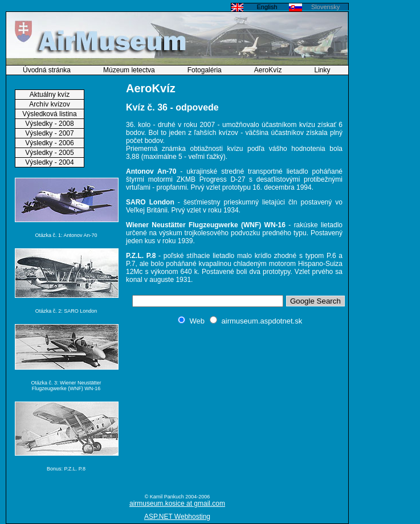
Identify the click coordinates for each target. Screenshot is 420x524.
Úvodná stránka (47, 70)
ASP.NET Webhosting (177, 517)
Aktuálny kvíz (50, 95)
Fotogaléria (205, 70)
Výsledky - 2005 (49, 153)
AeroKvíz (268, 70)
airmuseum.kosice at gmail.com (177, 503)
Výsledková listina (49, 114)
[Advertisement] (234, 409)
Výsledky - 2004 (49, 162)
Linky (323, 70)
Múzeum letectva (129, 70)
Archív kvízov (49, 104)
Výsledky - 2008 (49, 124)
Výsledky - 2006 (49, 143)
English (267, 7)
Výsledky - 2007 (49, 133)
